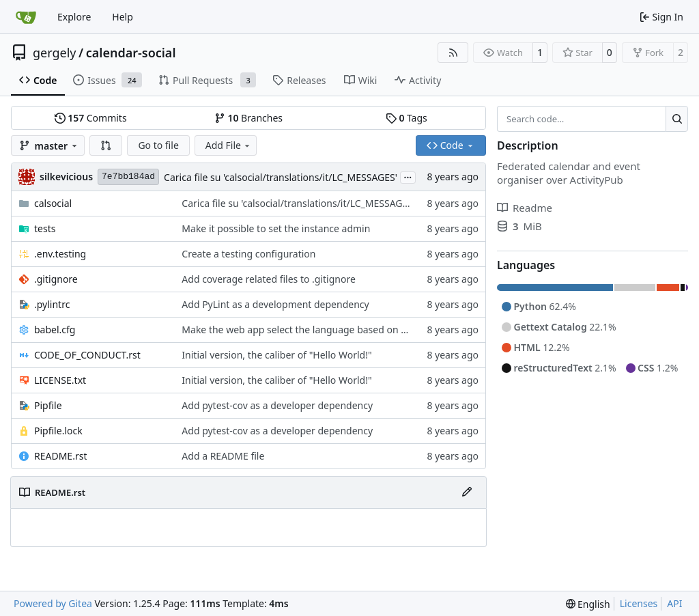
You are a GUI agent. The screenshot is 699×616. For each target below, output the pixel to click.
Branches (248, 118)
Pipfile (48, 405)
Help (123, 17)
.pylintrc (52, 304)
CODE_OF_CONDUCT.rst (87, 355)
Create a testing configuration (248, 254)
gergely (55, 53)
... (408, 176)
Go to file (158, 145)
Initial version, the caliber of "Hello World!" (276, 355)
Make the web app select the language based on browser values (325, 330)
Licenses (639, 603)
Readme (525, 208)
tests (45, 228)
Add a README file (223, 456)
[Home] (26, 17)
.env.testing (60, 254)
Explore (74, 17)
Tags (406, 118)
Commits (91, 118)
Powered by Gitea (53, 603)
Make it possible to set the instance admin (276, 228)
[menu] (588, 604)
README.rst (60, 456)
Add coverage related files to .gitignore (269, 279)
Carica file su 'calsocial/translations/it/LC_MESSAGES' (281, 177)
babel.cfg (55, 330)
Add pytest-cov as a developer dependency (277, 405)
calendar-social (131, 53)
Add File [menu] (229, 145)
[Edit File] (467, 492)
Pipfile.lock (58, 431)
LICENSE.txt (60, 380)
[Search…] (677, 119)
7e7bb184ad (128, 177)
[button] (106, 145)
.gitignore (56, 279)
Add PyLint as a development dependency (275, 304)
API (674, 603)
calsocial (53, 203)
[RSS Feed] (453, 53)
